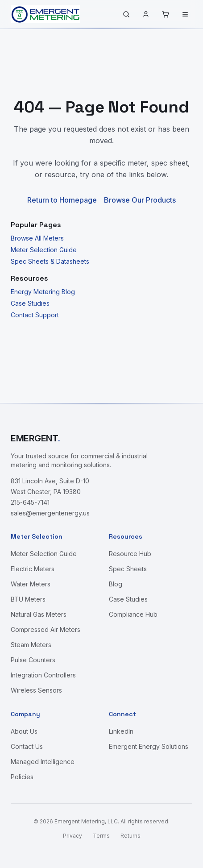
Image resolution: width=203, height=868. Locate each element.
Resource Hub (130, 554)
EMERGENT (35, 438)
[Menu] (185, 14)
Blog (116, 584)
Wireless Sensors (36, 690)
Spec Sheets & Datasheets (50, 261)
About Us (24, 731)
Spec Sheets (128, 569)
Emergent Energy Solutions (149, 746)
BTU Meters (28, 599)
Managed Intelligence (43, 762)
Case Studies (30, 303)
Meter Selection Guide (44, 250)
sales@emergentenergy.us (50, 513)
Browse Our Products (140, 200)
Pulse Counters (33, 660)
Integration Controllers (43, 675)
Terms (101, 836)
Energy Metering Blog (43, 292)
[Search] (126, 14)
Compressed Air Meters (46, 629)
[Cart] (166, 14)
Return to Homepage (62, 200)
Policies (22, 777)
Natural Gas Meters (39, 614)
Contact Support (35, 315)
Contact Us (27, 746)
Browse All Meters (37, 238)
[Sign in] (146, 14)
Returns (130, 836)
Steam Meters (31, 645)
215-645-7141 (30, 502)
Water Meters (31, 584)
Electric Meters (33, 569)
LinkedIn (121, 731)
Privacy (72, 836)
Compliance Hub (133, 614)
